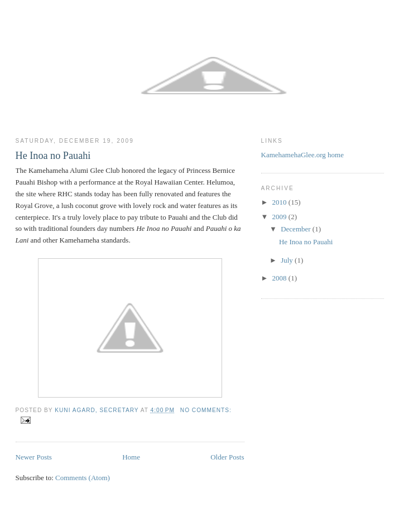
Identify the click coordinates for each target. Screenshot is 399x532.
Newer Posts (34, 457)
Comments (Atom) (83, 478)
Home (131, 457)
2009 (280, 217)
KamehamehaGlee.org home (302, 155)
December (297, 229)
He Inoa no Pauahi (53, 156)
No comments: (206, 410)
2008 (280, 278)
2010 (280, 202)
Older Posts (227, 457)
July (288, 260)
